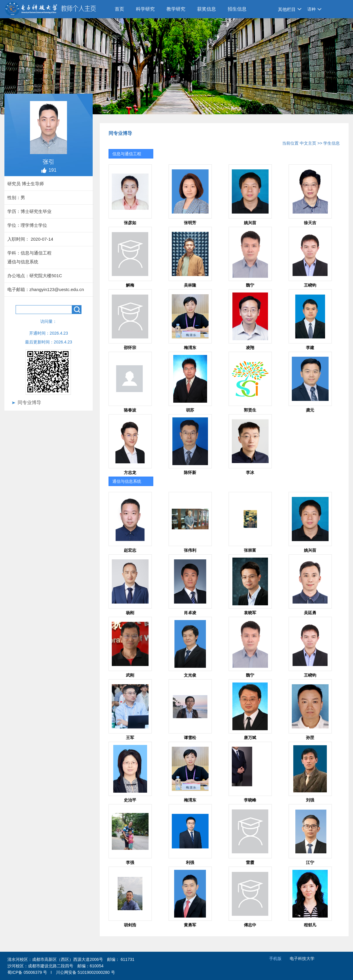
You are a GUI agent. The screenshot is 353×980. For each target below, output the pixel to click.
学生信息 (332, 143)
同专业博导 (29, 403)
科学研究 (145, 9)
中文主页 (308, 143)
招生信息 (237, 9)
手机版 (275, 958)
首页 (119, 9)
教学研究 (176, 9)
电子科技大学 (302, 958)
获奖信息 (207, 9)
